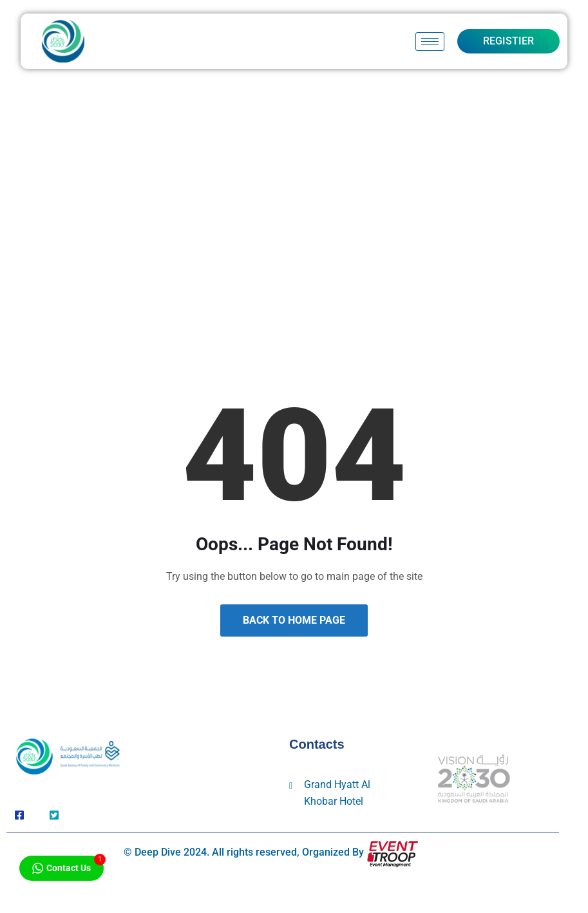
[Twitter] (54, 816)
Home (250, 249)
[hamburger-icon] (430, 42)
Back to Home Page (294, 620)
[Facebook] (19, 816)
